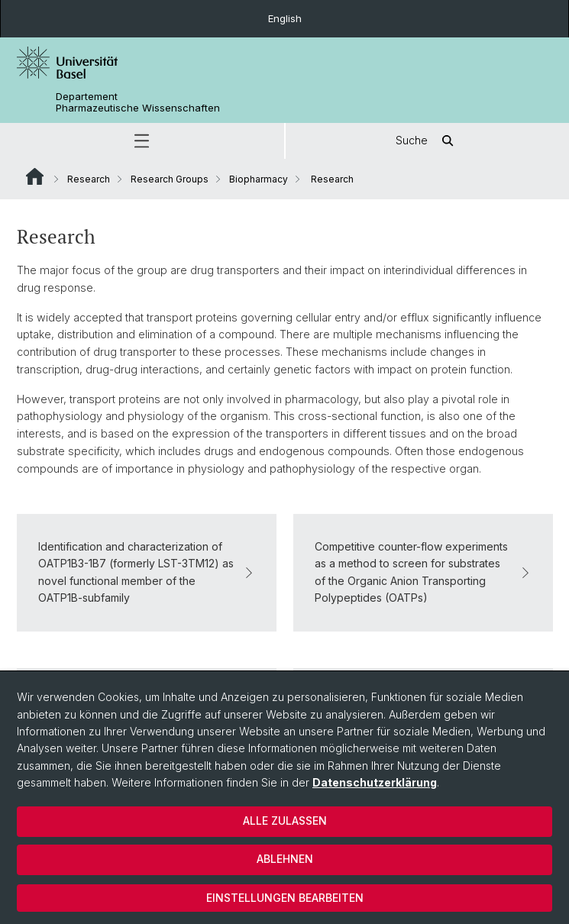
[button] (142, 141)
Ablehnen (285, 859)
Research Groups (170, 179)
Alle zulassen (285, 821)
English (285, 18)
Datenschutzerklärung (375, 782)
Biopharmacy (259, 179)
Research (89, 179)
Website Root (35, 176)
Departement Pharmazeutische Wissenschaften (138, 102)
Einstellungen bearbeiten (285, 898)
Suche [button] (427, 141)
